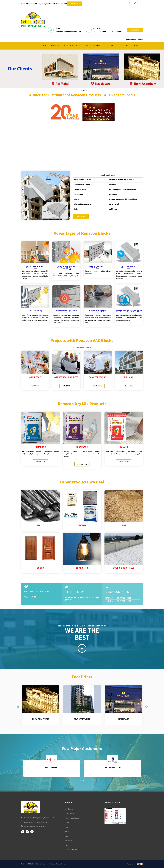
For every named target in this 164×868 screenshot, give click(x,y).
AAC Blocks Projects (95, 46)
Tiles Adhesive (69, 814)
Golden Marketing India (59, 864)
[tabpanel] (113, 767)
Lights (66, 836)
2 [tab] (84, 781)
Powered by (131, 864)
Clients (113, 46)
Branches (75, 4)
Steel (66, 827)
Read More (81, 216)
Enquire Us (135, 30)
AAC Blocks (68, 809)
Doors (66, 831)
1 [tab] (80, 781)
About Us (55, 46)
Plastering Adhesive (71, 818)
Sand (66, 845)
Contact (136, 46)
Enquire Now (40, 462)
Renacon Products (73, 46)
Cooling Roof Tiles (70, 849)
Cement (67, 822)
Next (146, 706)
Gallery (124, 46)
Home (44, 46)
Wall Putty (67, 840)
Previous (18, 706)
